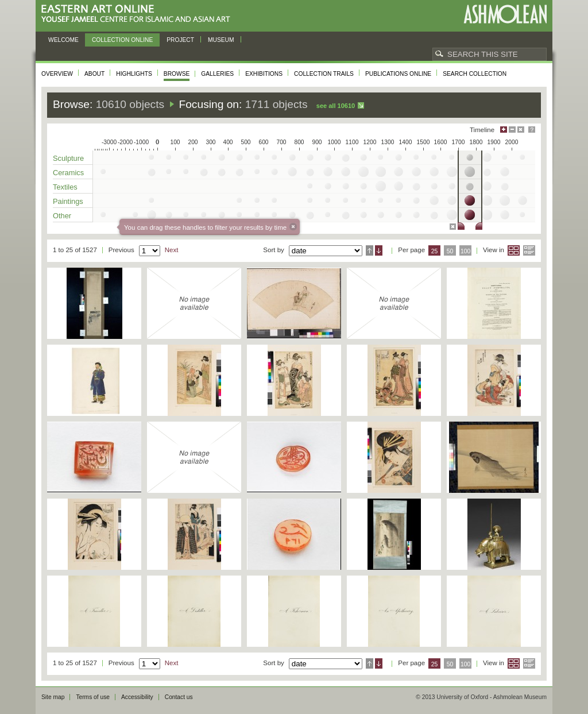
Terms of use (93, 697)
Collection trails (324, 74)
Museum (221, 40)
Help (532, 130)
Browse (177, 74)
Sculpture (68, 158)
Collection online (122, 40)
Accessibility (137, 697)
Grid (514, 250)
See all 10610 (336, 106)
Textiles (65, 187)
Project (180, 40)
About (94, 74)
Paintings (68, 201)
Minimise (512, 130)
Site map (53, 697)
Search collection (475, 74)
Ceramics (68, 173)
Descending (379, 250)
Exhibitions (264, 74)
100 (465, 251)
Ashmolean (505, 14)
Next (172, 250)
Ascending (370, 250)
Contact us (179, 697)
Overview (57, 74)
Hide (521, 130)
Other (62, 216)
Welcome (63, 40)
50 (450, 251)
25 (435, 251)
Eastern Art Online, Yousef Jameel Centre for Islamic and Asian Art (139, 14)
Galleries (217, 74)
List (529, 250)
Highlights (134, 74)
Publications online (398, 74)
